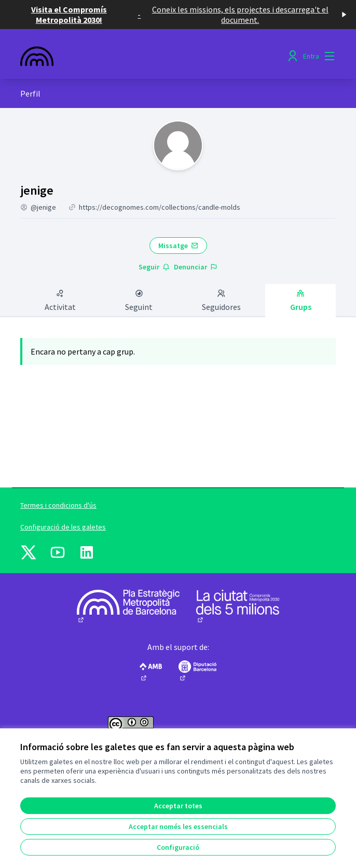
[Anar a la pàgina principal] (138, 56)
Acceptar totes (178, 806)
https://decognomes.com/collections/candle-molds (160, 207)
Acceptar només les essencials (178, 826)
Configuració (178, 847)
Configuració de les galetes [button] (63, 527)
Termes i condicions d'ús (58, 505)
